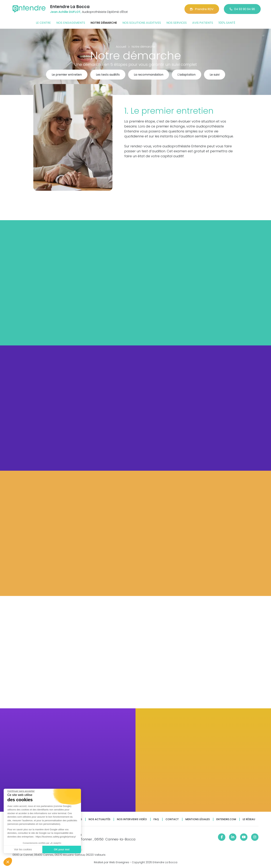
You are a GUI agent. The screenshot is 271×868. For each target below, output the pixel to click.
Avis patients (203, 23)
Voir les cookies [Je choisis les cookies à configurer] (23, 849)
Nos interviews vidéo (132, 819)
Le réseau (249, 819)
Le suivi (215, 75)
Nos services (177, 23)
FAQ (156, 819)
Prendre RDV (202, 9)
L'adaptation (186, 75)
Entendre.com (226, 819)
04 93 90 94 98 (242, 9)
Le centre (43, 23)
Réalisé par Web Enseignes (111, 862)
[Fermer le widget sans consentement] (21, 791)
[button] (8, 862)
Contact (172, 819)
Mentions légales (198, 819)
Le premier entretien (67, 75)
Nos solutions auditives (142, 23)
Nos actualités (99, 819)
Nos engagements (71, 23)
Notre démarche (104, 23)
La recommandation (149, 75)
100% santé (227, 23)
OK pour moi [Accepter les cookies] (62, 849)
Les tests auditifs (108, 75)
